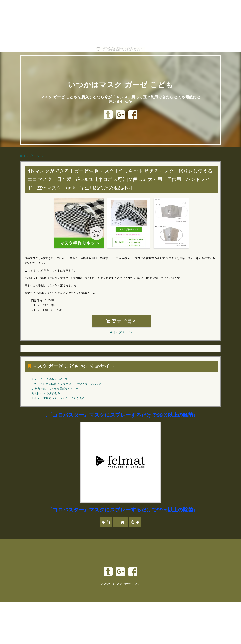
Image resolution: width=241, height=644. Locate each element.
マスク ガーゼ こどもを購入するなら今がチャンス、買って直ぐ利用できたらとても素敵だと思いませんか (120, 99)
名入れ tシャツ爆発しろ (46, 393)
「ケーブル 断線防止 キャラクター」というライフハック (66, 384)
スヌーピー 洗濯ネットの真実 (49, 379)
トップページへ (31, 156)
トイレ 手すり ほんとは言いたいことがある (58, 398)
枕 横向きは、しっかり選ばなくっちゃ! (55, 389)
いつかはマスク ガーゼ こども (120, 85)
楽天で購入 (121, 321)
